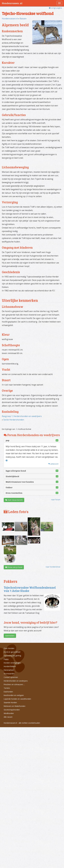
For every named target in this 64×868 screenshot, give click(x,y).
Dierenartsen (9, 670)
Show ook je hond (14, 567)
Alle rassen (8, 717)
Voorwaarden (9, 674)
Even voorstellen (14, 493)
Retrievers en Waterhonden (15, 706)
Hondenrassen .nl (12, 3)
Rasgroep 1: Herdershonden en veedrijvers (22, 416)
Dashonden (8, 692)
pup (8, 440)
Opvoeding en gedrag (12, 656)
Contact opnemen (11, 677)
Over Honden (9, 648)
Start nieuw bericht (14, 500)
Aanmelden (10, 636)
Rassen (23, 19)
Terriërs (7, 688)
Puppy (6, 659)
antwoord (53, 464)
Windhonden (9, 713)
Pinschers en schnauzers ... (14, 684)
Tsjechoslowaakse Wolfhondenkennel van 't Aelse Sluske (30, 589)
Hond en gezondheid (12, 652)
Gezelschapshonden (12, 710)
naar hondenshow (53, 567)
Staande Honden (10, 702)
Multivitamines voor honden (20, 482)
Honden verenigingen (12, 663)
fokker (9, 487)
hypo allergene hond (16, 471)
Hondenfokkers (10, 666)
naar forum (56, 500)
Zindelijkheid (12, 476)
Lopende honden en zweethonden (17, 699)
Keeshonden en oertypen (14, 695)
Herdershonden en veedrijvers (16, 681)
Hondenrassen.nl (10, 19)
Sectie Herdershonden (14, 420)
